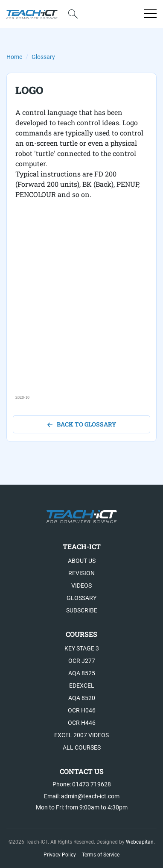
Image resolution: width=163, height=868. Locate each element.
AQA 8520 (82, 698)
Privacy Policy (60, 855)
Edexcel (82, 686)
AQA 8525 (82, 673)
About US (82, 561)
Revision (81, 573)
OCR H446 (82, 723)
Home (14, 57)
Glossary (43, 57)
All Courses (82, 747)
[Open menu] (150, 14)
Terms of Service (101, 855)
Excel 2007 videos (81, 735)
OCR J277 (82, 661)
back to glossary (82, 424)
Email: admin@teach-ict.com (82, 796)
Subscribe (82, 610)
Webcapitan (140, 842)
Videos (81, 586)
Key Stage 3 (82, 648)
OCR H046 (82, 710)
